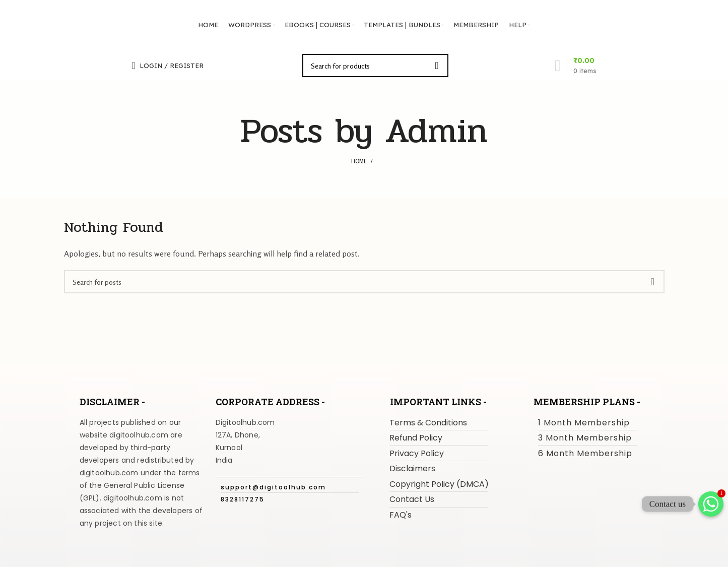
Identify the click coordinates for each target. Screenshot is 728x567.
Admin (436, 131)
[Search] (375, 66)
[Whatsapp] (711, 504)
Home (359, 161)
